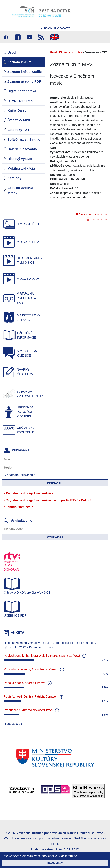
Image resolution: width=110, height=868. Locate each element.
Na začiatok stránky (93, 214)
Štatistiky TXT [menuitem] (18, 130)
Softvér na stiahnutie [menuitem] (24, 139)
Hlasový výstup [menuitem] (20, 159)
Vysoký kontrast (6, 37)
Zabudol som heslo (19, 507)
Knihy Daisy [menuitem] (17, 110)
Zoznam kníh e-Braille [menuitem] (25, 72)
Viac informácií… (70, 856)
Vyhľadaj (55, 537)
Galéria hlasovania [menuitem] (22, 149)
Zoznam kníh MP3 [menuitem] (21, 62)
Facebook (18, 37)
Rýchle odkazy (55, 28)
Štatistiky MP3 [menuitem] (19, 120)
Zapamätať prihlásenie (19, 475)
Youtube (29, 37)
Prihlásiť (55, 483)
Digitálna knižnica (71, 52)
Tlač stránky (99, 219)
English (54, 37)
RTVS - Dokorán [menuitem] (20, 101)
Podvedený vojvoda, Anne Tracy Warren (31, 669)
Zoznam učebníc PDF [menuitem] (24, 81)
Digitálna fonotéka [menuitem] (22, 91)
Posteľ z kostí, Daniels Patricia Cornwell (30, 696)
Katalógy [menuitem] (14, 178)
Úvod (53, 52)
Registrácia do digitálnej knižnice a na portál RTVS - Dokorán (49, 500)
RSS (41, 37)
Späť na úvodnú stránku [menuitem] (20, 190)
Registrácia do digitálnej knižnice (30, 493)
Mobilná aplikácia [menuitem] (21, 168)
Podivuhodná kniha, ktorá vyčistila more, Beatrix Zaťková (42, 656)
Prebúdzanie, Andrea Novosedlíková (28, 710)
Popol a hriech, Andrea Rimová (25, 683)
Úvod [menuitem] (12, 52)
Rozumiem (55, 863)
